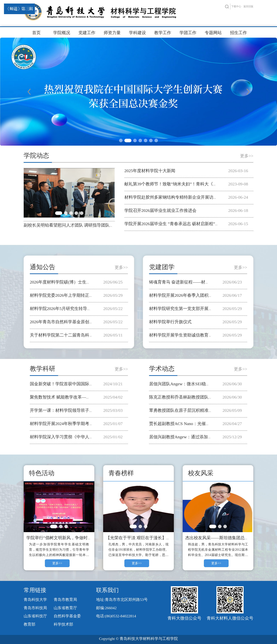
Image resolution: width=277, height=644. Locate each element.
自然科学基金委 (67, 616)
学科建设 (137, 33)
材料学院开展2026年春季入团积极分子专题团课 (194, 295)
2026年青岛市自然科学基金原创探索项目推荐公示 (76, 322)
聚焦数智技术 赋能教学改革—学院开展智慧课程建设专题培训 (88, 397)
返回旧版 (248, 6)
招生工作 (238, 33)
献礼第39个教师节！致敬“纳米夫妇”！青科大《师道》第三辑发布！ (188, 184)
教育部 (30, 624)
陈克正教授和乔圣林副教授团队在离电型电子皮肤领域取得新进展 (211, 397)
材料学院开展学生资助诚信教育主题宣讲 (187, 335)
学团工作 (188, 33)
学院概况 (62, 33)
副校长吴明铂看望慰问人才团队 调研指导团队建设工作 (75, 225)
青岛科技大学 (35, 600)
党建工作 (87, 33)
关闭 (32, 15)
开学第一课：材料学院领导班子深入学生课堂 (72, 410)
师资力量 (112, 33)
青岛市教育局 (65, 600)
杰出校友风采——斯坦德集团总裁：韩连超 (226, 538)
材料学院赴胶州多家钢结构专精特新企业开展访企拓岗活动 (179, 197)
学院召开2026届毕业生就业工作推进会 (160, 210)
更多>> (247, 156)
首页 (36, 33)
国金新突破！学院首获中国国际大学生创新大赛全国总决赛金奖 (89, 384)
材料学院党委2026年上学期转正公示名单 (68, 295)
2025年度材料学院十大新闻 (150, 171)
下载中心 (236, 6)
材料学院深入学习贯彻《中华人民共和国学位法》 (76, 437)
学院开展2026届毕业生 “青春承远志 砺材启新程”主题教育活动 (182, 224)
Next (248, 92)
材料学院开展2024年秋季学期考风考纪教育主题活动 (79, 424)
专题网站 (213, 33)
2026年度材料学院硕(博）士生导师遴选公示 (71, 282)
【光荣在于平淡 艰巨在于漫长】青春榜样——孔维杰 (155, 538)
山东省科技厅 (35, 616)
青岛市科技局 (35, 608)
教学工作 (163, 33)
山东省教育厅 (65, 608)
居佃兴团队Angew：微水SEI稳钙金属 (184, 384)
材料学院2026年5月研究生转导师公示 (65, 309)
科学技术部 (63, 624)
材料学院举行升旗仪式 (170, 322)
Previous (29, 92)
